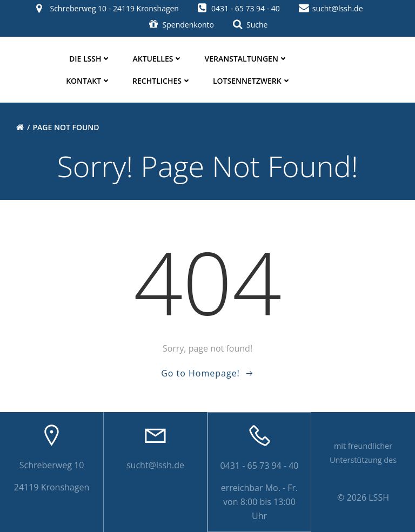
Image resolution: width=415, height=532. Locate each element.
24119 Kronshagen (52, 487)
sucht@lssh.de (155, 465)
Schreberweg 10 (52, 465)
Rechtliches (162, 81)
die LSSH (90, 59)
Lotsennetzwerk (252, 81)
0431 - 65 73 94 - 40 (259, 466)
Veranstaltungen (246, 59)
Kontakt (88, 81)
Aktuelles (158, 59)
